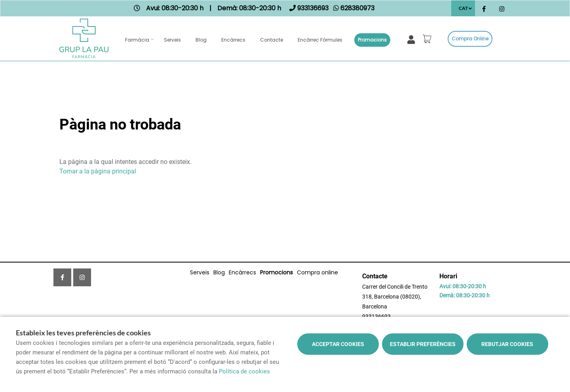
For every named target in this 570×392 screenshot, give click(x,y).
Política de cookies (244, 371)
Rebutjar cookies (507, 344)
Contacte (272, 40)
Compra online (470, 39)
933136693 (376, 316)
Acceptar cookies (338, 344)
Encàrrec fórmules (320, 40)
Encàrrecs (233, 40)
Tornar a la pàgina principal (98, 171)
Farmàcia (137, 40)
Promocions (372, 40)
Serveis (172, 40)
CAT (463, 8)
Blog (201, 40)
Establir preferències (423, 344)
